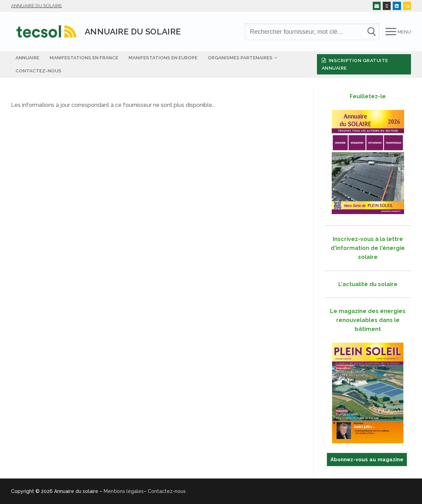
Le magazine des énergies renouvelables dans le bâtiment (368, 320)
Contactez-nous (167, 491)
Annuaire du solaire (37, 6)
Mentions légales (124, 491)
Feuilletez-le (368, 96)
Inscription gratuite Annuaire (355, 64)
